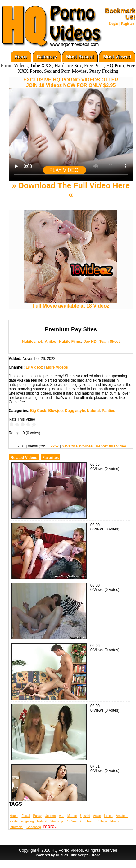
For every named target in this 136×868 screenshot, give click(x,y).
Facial (26, 816)
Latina (109, 816)
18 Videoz (34, 367)
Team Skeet (110, 342)
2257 (55, 446)
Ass (62, 816)
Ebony (115, 821)
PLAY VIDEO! (65, 170)
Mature (72, 816)
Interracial (16, 827)
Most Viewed (117, 57)
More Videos (57, 367)
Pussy (37, 816)
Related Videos (24, 458)
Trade (96, 855)
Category (47, 57)
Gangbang (34, 827)
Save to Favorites (77, 446)
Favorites (50, 458)
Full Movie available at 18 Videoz (71, 304)
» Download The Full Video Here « (71, 190)
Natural (93, 411)
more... (51, 826)
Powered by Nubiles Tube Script (62, 855)
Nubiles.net (32, 342)
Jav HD (90, 342)
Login (114, 24)
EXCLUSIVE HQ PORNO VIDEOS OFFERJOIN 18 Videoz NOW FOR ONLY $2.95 (71, 83)
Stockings (57, 821)
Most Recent (80, 57)
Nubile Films (70, 342)
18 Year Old (75, 821)
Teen (90, 821)
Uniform (50, 816)
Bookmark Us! (120, 14)
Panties (109, 411)
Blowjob (55, 411)
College (102, 821)
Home (21, 57)
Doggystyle (75, 411)
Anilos (50, 342)
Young (14, 816)
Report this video (111, 446)
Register (127, 24)
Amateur (122, 816)
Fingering (27, 821)
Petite (14, 821)
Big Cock (38, 411)
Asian (97, 816)
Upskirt (85, 816)
